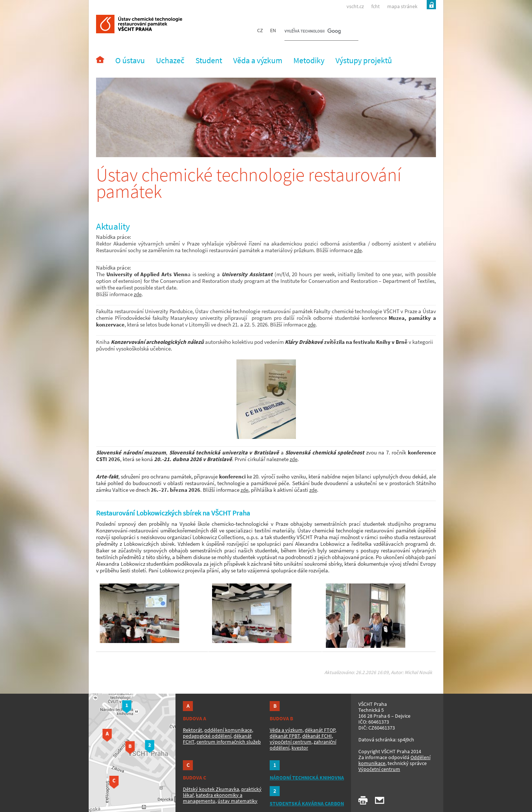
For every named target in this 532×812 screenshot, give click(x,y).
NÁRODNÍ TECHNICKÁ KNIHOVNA (307, 778)
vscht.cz (355, 6)
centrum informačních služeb (229, 742)
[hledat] (313, 32)
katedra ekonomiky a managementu (213, 798)
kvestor (300, 748)
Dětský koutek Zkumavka (211, 789)
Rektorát (192, 730)
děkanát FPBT (285, 736)
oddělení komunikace (228, 730)
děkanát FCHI (317, 736)
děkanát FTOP (320, 730)
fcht (376, 6)
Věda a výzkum (286, 730)
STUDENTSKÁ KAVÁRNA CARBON (307, 803)
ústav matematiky (238, 801)
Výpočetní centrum (379, 769)
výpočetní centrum (291, 742)
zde (358, 250)
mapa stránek (402, 6)
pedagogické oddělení (207, 736)
